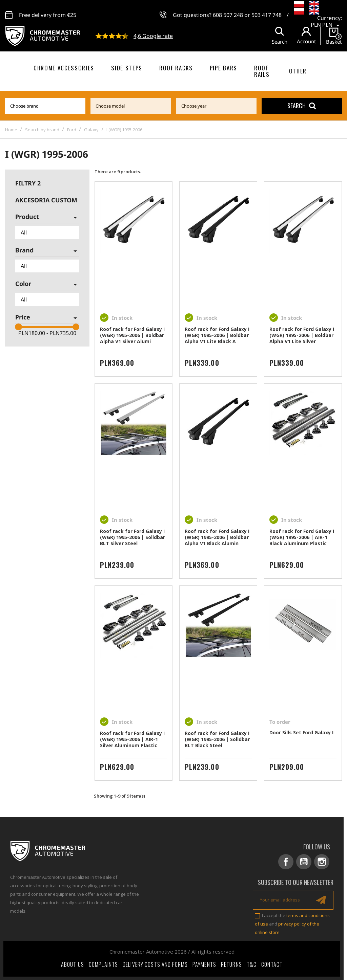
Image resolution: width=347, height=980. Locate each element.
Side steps (127, 68)
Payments (204, 964)
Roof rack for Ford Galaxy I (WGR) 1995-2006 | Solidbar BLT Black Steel (217, 739)
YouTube (304, 862)
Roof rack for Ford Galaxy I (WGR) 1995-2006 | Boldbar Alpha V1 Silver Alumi (132, 335)
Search (302, 106)
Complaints (103, 964)
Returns (231, 964)
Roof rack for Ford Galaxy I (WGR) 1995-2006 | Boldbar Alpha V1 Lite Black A (217, 335)
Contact (272, 964)
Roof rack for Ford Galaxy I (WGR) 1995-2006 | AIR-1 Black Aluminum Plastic (302, 537)
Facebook (286, 862)
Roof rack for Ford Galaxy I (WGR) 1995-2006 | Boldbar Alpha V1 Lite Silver (302, 335)
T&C (252, 964)
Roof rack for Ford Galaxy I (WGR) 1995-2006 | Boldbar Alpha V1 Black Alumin (217, 537)
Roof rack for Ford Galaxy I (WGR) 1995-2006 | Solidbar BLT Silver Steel (132, 537)
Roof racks (176, 68)
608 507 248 (228, 11)
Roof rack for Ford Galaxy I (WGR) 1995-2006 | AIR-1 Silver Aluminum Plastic (132, 739)
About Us (73, 964)
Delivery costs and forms (155, 964)
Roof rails (262, 71)
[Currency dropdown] (326, 18)
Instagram (322, 862)
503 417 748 (267, 11)
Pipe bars (223, 68)
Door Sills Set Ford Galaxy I (301, 732)
